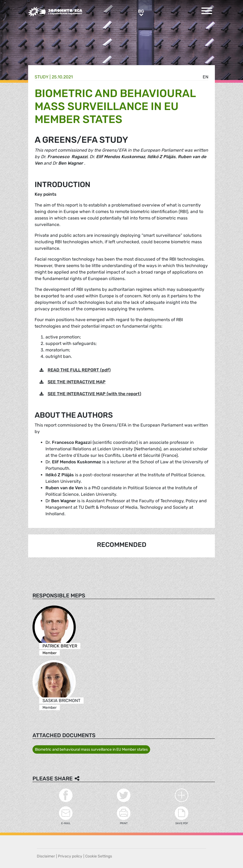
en (206, 77)
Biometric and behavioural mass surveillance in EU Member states (91, 749)
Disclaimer (46, 856)
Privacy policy (70, 856)
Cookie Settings (99, 856)
